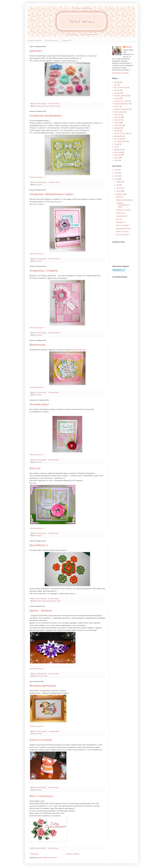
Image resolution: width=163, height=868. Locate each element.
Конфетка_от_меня (121, 101)
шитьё (116, 160)
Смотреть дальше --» (37, 177)
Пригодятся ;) (39, 545)
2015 (117, 170)
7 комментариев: (54, 731)
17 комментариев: (54, 182)
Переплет (118, 120)
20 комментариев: (54, 333)
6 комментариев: (54, 392)
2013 (117, 176)
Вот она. (35, 468)
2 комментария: (54, 533)
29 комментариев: (54, 259)
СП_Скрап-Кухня (120, 141)
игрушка (39, 790)
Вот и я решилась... (42, 796)
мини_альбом (119, 112)
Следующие (34, 854)
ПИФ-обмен (118, 125)
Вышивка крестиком (43, 686)
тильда (117, 144)
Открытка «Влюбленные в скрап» (52, 194)
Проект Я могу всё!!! (122, 133)
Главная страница (35, 40)
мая (118, 185)
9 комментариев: (54, 460)
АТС (116, 85)
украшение (52, 106)
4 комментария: (54, 848)
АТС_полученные (120, 88)
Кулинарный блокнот (122, 104)
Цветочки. (36, 51)
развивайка (118, 136)
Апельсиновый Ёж (78, 350)
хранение (118, 155)
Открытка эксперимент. (46, 116)
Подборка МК (66, 40)
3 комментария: (54, 787)
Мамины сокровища (121, 109)
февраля (120, 194)
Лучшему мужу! (39, 404)
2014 (117, 173)
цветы (59, 106)
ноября (119, 182)
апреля (119, 188)
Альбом (117, 82)
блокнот (117, 90)
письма (117, 123)
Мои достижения (51, 40)
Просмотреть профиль (120, 73)
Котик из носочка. (41, 740)
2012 (117, 179)
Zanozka (128, 47)
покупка (117, 131)
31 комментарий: (54, 104)
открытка (39, 185)
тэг (115, 147)
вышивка (39, 734)
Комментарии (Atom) (50, 858)
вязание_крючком (42, 106)
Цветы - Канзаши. (41, 610)
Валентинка (37, 345)
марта (119, 191)
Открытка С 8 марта (44, 271)
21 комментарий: (54, 674)
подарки (117, 128)
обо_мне (117, 114)
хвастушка (118, 152)
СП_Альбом (119, 139)
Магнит (117, 106)
